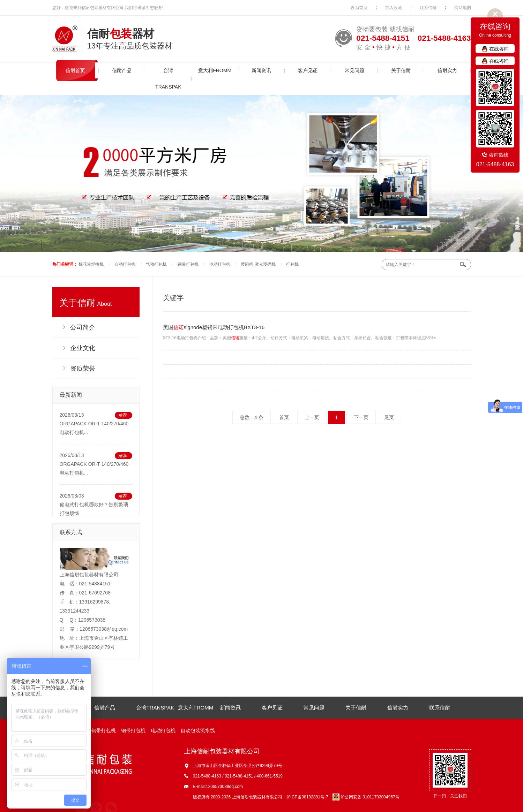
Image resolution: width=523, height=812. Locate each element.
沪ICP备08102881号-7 (307, 797)
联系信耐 (428, 8)
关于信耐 (401, 70)
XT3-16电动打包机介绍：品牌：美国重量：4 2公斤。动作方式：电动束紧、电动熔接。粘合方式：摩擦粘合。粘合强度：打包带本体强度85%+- (317, 331)
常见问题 (354, 70)
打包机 (292, 264)
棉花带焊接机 (91, 264)
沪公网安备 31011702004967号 (366, 797)
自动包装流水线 (198, 730)
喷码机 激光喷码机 (258, 264)
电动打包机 (220, 264)
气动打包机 (156, 264)
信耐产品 (122, 70)
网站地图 (463, 8)
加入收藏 (394, 8)
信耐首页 (75, 70)
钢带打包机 (188, 264)
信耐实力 (447, 70)
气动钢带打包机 (99, 730)
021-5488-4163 (495, 164)
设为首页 (359, 8)
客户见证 (308, 70)
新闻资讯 (261, 70)
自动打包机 (125, 264)
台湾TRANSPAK (168, 79)
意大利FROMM (215, 70)
